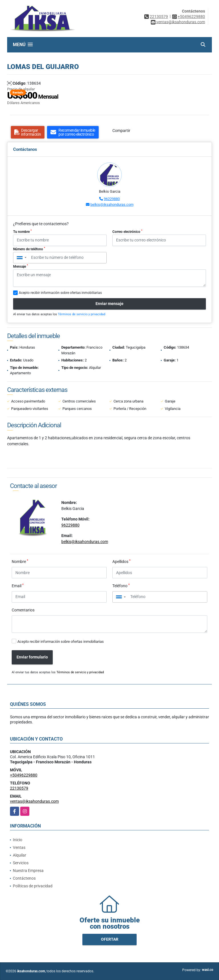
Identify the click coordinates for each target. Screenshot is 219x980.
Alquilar (20, 855)
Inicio (18, 840)
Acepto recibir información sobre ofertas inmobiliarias (61, 642)
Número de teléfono (29, 249)
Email (18, 585)
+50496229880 (191, 17)
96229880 (112, 199)
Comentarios (23, 610)
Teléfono (121, 585)
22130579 (159, 17)
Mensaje (21, 266)
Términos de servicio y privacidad (82, 314)
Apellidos (121, 561)
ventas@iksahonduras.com (34, 801)
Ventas (19, 847)
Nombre (20, 561)
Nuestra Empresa (28, 871)
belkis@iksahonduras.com (112, 205)
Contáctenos (24, 878)
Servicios (21, 863)
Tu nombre (22, 231)
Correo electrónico (127, 231)
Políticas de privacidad (33, 886)
